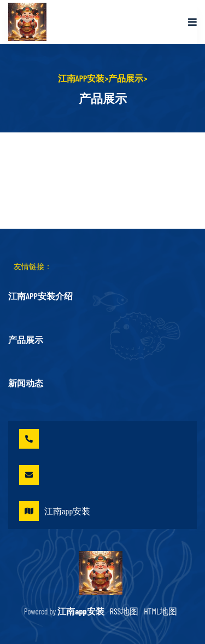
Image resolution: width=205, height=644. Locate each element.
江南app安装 (81, 78)
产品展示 (126, 78)
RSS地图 (124, 611)
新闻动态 (26, 383)
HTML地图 (160, 611)
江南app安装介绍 (40, 296)
